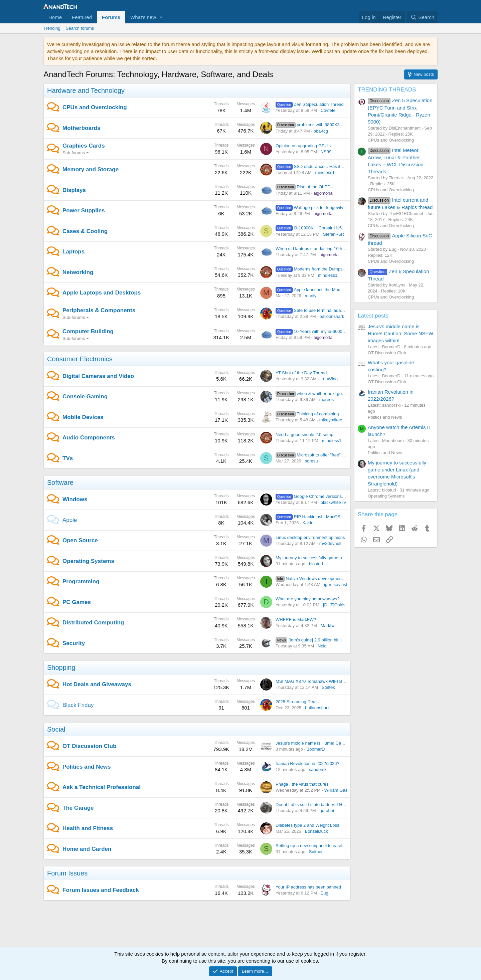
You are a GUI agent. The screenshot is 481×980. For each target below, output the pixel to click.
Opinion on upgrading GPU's (303, 146)
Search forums (80, 28)
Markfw (328, 626)
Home (55, 17)
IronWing (329, 379)
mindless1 (325, 172)
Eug (325, 893)
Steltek (328, 687)
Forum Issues (67, 873)
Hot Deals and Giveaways (97, 684)
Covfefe (328, 110)
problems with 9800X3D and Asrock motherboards (335, 125)
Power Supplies (84, 211)
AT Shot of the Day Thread (301, 373)
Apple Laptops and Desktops (102, 293)
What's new (143, 17)
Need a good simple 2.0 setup (304, 435)
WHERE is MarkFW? (296, 620)
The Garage (78, 808)
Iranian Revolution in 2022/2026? (307, 763)
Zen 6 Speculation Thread (310, 104)
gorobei (327, 811)
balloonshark (332, 316)
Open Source (80, 540)
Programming (81, 581)
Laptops (73, 252)
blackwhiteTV (334, 502)
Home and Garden (87, 849)
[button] (161, 17)
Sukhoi (316, 852)
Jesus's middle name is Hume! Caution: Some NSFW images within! (341, 743)
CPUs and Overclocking (95, 107)
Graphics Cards (84, 146)
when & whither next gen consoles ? (321, 394)
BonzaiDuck (316, 831)
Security (74, 643)
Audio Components (89, 438)
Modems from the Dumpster (312, 269)
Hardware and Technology (86, 90)
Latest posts (373, 316)
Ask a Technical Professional (102, 787)
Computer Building (88, 331)
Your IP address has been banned (308, 887)
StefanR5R (334, 234)
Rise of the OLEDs (304, 187)
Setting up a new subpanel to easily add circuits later (326, 846)
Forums (111, 17)
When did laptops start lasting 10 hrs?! (312, 249)
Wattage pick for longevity (309, 208)
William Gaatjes (339, 790)
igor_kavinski (337, 584)
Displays (74, 190)
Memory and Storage (91, 169)
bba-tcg (320, 131)
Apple (70, 520)
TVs (68, 458)
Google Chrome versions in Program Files (325, 496)
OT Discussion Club (90, 746)
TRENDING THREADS (387, 90)
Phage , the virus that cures (302, 784)
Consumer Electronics (80, 359)
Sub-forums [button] (74, 153)
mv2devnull (330, 543)
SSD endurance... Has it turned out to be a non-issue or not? (343, 166)
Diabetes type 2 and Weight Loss (307, 825)
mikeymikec (331, 420)
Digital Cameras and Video (98, 376)
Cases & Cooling (85, 231)
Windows (75, 499)
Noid (322, 646)
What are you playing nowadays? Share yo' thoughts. (327, 599)
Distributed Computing (93, 623)
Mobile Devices (83, 417)
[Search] (422, 17)
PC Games (77, 602)
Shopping (61, 667)
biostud (316, 564)
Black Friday (78, 705)
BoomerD (316, 749)
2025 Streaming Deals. (298, 702)
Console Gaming (85, 397)
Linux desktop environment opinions (310, 537)
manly (310, 296)
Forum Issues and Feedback (101, 890)
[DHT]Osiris (334, 605)
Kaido (308, 523)
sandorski (318, 769)
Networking (78, 272)
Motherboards (81, 128)
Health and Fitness (88, 828)
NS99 (326, 152)
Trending (52, 28)
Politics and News (87, 767)
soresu (311, 461)
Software (60, 482)
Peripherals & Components (99, 310)
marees (327, 400)
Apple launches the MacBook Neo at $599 (325, 290)
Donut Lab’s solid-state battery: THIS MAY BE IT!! (323, 805)
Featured (82, 17)
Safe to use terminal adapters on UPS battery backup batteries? (346, 310)
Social (56, 729)
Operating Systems (88, 561)
